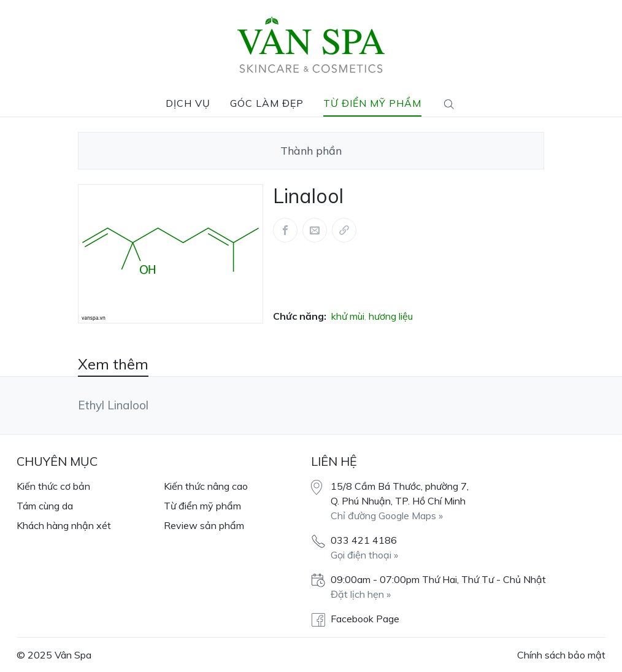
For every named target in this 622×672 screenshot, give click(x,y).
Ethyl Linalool (113, 405)
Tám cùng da (45, 506)
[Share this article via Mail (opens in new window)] (315, 230)
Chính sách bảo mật (561, 655)
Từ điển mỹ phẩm (372, 103)
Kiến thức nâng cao (206, 486)
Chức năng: (300, 316)
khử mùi (348, 316)
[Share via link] (344, 230)
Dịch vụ (188, 103)
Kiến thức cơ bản (53, 486)
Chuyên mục (57, 461)
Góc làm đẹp (267, 103)
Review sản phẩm (204, 525)
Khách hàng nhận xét (64, 525)
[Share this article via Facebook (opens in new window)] (285, 230)
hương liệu (391, 316)
